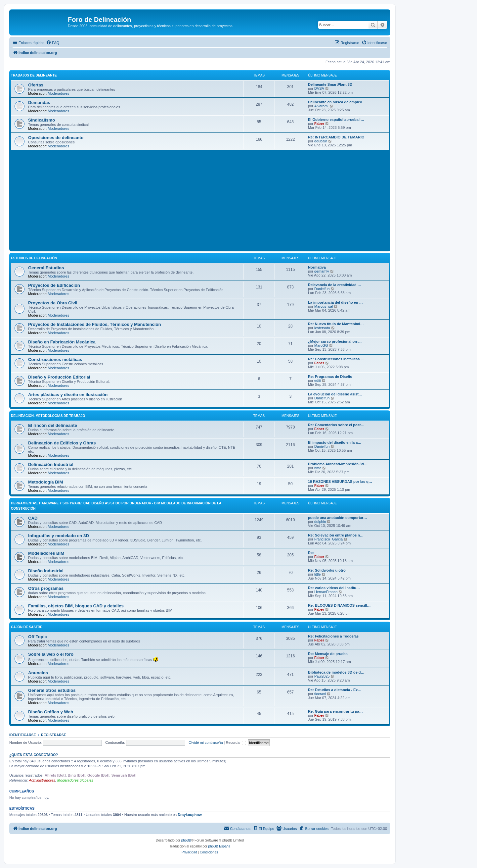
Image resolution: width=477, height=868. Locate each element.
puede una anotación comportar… (337, 518)
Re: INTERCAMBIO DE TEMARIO (336, 137)
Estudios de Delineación (34, 258)
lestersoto (322, 328)
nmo (318, 468)
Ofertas (36, 85)
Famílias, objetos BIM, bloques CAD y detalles (76, 606)
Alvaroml (321, 106)
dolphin (320, 522)
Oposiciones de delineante (56, 138)
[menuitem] (53, 43)
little (318, 574)
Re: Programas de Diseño (330, 377)
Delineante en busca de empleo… (337, 102)
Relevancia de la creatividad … (335, 285)
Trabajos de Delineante (34, 75)
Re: (311, 553)
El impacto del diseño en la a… (335, 442)
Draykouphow (190, 815)
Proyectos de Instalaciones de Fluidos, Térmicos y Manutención (95, 324)
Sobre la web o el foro (51, 654)
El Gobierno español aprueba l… (336, 120)
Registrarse (54, 735)
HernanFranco (326, 592)
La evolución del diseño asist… (335, 394)
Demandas (39, 102)
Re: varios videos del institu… (334, 588)
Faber (319, 124)
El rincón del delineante (53, 425)
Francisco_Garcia (328, 539)
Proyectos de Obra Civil (53, 303)
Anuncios (38, 673)
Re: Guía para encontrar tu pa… (335, 711)
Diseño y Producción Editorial (59, 377)
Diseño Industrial (46, 571)
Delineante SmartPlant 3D (330, 84)
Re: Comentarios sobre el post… (336, 425)
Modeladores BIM (46, 553)
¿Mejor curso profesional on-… (335, 341)
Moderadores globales (75, 780)
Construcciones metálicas (55, 359)
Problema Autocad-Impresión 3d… (338, 464)
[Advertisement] (209, 200)
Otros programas (46, 588)
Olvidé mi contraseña (206, 742)
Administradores (42, 780)
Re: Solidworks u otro (327, 570)
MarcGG (321, 345)
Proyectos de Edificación (54, 285)
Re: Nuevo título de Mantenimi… (336, 324)
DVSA (319, 88)
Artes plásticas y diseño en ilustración (68, 395)
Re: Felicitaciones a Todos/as (333, 636)
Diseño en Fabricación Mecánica (62, 342)
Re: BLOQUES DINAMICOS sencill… (339, 605)
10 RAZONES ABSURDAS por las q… (340, 482)
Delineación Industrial (51, 464)
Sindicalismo (42, 120)
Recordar (236, 742)
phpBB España (219, 846)
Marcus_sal (324, 306)
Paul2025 (322, 676)
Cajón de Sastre (27, 627)
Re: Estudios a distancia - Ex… (335, 690)
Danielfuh (322, 289)
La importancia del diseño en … (335, 302)
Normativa (317, 267)
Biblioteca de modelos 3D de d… (336, 672)
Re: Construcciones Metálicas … (336, 359)
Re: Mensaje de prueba (328, 654)
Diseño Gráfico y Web (51, 712)
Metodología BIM (46, 482)
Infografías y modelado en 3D (59, 536)
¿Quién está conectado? (34, 755)
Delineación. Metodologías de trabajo (48, 416)
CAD (33, 518)
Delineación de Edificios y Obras (62, 443)
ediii (318, 381)
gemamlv (322, 271)
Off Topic (38, 637)
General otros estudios (52, 690)
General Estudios (46, 268)
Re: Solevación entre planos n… (336, 535)
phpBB (186, 840)
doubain (321, 141)
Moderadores (58, 93)
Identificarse (23, 735)
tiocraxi (320, 694)
